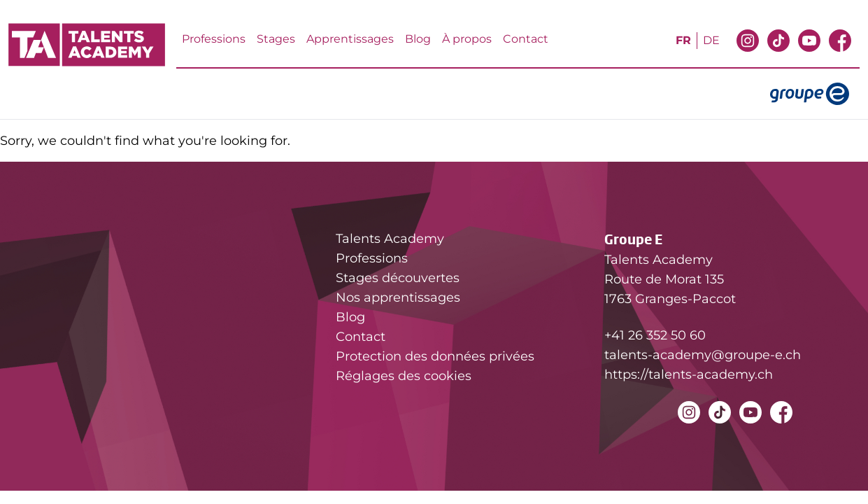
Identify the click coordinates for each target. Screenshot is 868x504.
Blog (418, 39)
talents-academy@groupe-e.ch (703, 355)
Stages (276, 39)
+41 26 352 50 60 (655, 335)
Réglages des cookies (404, 376)
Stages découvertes (398, 278)
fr (683, 40)
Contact (526, 39)
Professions (214, 39)
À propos (467, 39)
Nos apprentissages (398, 297)
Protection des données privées (435, 356)
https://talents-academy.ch (689, 374)
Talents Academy (390, 239)
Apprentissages (350, 39)
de (711, 40)
